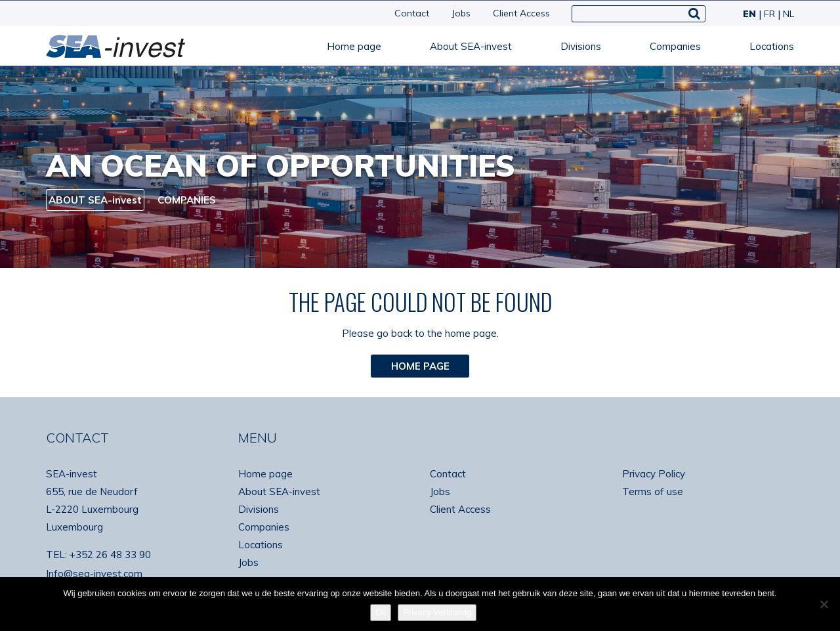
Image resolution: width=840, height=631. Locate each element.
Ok (381, 612)
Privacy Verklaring (437, 612)
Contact (412, 13)
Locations (772, 46)
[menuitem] (748, 14)
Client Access (521, 13)
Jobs (461, 13)
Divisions (581, 46)
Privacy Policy (654, 474)
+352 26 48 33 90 (110, 555)
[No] (824, 604)
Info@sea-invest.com (94, 574)
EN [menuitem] (749, 14)
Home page (354, 46)
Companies (675, 46)
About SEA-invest (471, 46)
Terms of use (653, 491)
